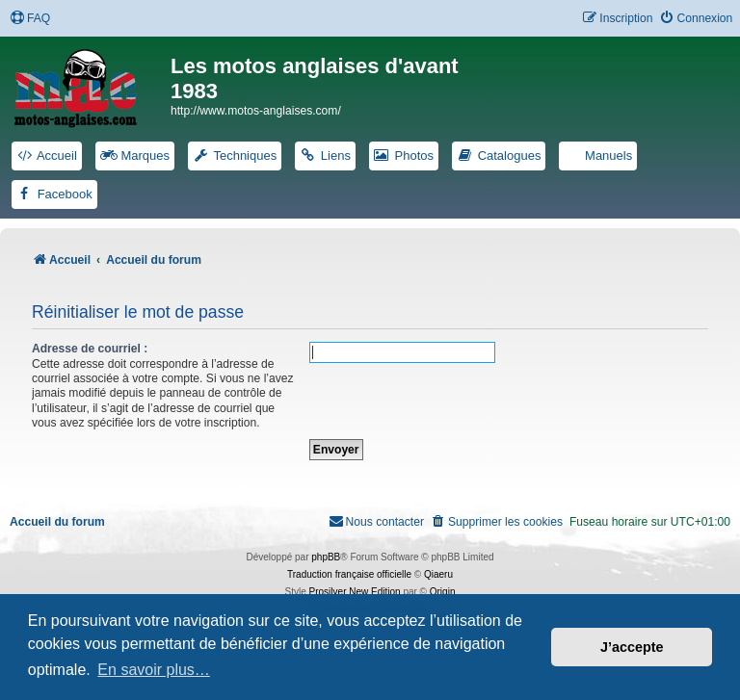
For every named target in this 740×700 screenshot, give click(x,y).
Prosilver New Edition (355, 592)
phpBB (326, 557)
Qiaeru (438, 574)
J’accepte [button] (632, 647)
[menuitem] (30, 19)
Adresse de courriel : (90, 349)
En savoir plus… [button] (154, 670)
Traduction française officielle (349, 574)
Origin (443, 592)
